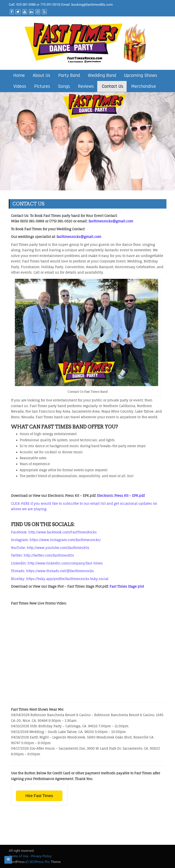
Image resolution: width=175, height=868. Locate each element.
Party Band (68, 76)
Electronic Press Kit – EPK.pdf (121, 496)
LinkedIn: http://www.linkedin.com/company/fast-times (57, 563)
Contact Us (112, 86)
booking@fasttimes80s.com (92, 5)
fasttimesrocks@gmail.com (111, 221)
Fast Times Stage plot (127, 586)
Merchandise (143, 86)
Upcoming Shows (140, 76)
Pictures (42, 86)
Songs (63, 86)
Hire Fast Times (39, 796)
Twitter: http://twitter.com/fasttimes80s (42, 555)
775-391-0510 (50, 5)
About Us (41, 76)
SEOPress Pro (38, 862)
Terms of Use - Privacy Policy (30, 856)
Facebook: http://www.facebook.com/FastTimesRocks (54, 532)
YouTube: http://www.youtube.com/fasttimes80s (50, 548)
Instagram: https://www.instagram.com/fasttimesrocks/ (56, 540)
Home (18, 76)
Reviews (85, 86)
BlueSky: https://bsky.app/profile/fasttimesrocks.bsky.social (60, 579)
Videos (19, 86)
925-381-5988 (26, 5)
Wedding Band (101, 76)
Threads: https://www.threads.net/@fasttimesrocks (52, 571)
